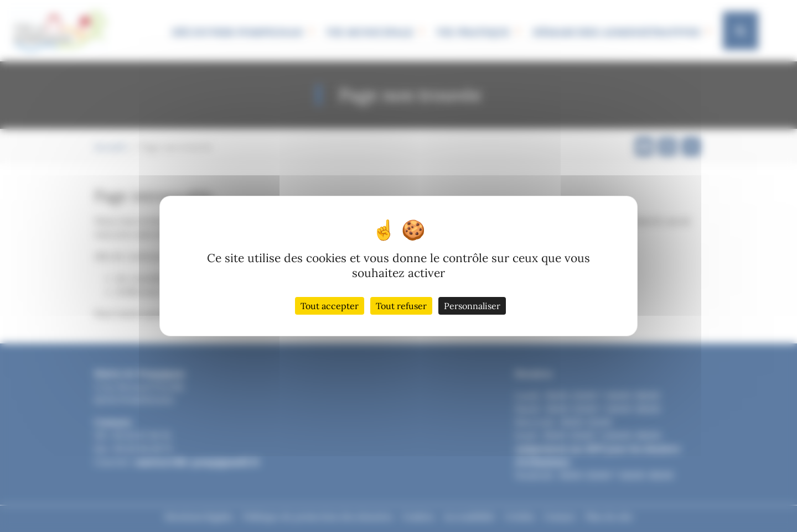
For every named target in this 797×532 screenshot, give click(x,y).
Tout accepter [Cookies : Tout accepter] (330, 306)
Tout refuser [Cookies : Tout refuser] (401, 306)
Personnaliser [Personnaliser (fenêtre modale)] (472, 306)
